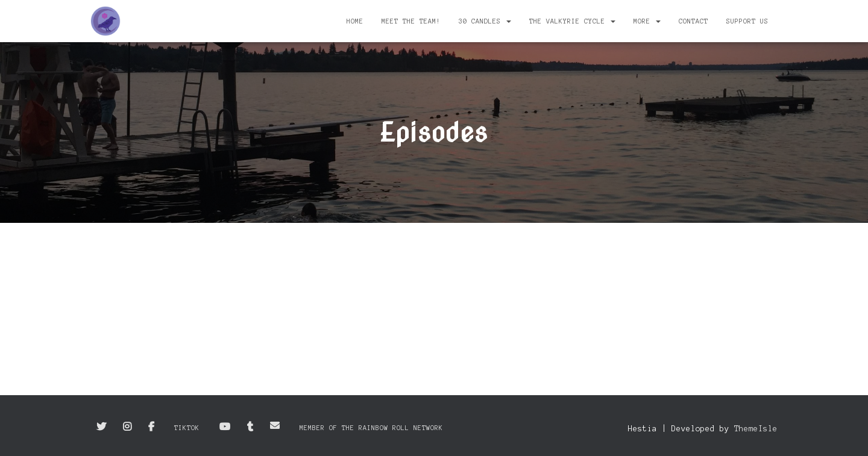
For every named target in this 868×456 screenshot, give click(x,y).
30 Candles (485, 21)
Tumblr (250, 427)
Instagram (127, 427)
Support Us (747, 21)
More (647, 21)
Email (275, 425)
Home (355, 21)
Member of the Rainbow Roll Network (371, 428)
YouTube (225, 427)
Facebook (151, 427)
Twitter (101, 427)
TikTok (187, 428)
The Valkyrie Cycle (572, 21)
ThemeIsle (756, 429)
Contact (693, 21)
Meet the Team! (411, 21)
